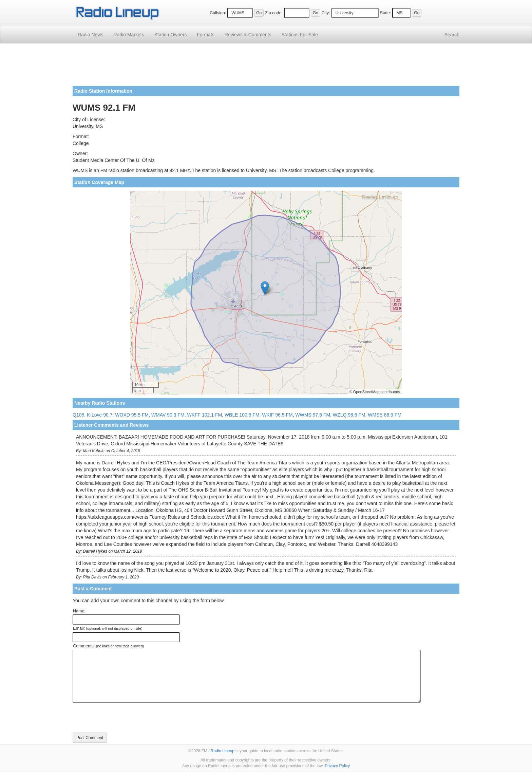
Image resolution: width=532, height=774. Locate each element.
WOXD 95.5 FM (132, 415)
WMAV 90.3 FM (168, 415)
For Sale (300, 35)
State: (386, 13)
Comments (248, 35)
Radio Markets (129, 35)
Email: (108, 628)
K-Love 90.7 (100, 415)
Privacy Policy (337, 766)
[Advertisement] (266, 67)
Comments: (108, 646)
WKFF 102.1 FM (204, 415)
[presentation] (124, 718)
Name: (79, 611)
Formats (205, 35)
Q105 (78, 415)
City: (326, 13)
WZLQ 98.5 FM (349, 415)
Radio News (90, 35)
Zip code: (274, 13)
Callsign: (218, 13)
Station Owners (171, 35)
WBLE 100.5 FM (242, 415)
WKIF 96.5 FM (277, 415)
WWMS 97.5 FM (313, 415)
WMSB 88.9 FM (385, 415)
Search (452, 35)
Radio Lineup (223, 751)
